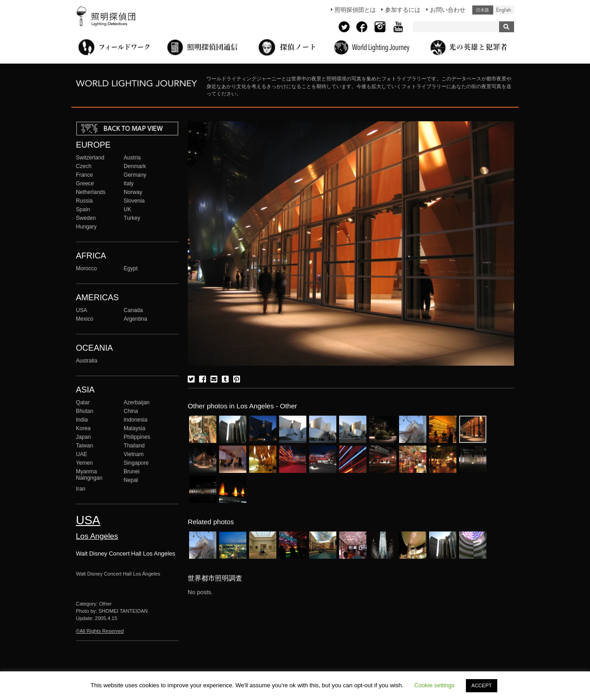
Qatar (83, 402)
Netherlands (91, 192)
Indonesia (135, 420)
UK (127, 209)
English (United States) (504, 10)
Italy (129, 184)
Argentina (135, 319)
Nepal (131, 480)
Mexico (85, 319)
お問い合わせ (448, 10)
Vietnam (134, 454)
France (85, 175)
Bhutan (85, 411)
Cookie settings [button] (434, 685)
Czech (84, 166)
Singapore (136, 463)
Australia (87, 361)
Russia (84, 201)
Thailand (134, 446)
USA (82, 310)
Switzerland (90, 158)
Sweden (86, 218)
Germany (135, 175)
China (131, 411)
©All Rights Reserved (100, 631)
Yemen (84, 463)
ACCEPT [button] (482, 685)
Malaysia (135, 428)
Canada (133, 310)
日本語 (483, 10)
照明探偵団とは (355, 10)
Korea (83, 428)
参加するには (403, 10)
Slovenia (134, 201)
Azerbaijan (137, 402)
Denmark (135, 166)
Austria (132, 158)
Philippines (137, 437)
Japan (83, 437)
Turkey (132, 218)
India (82, 420)
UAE (82, 454)
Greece (85, 184)
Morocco (86, 268)
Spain (83, 209)
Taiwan (85, 446)
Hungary (86, 227)
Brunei (132, 472)
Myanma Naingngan (89, 475)
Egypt (131, 268)
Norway (133, 192)
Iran (81, 489)
